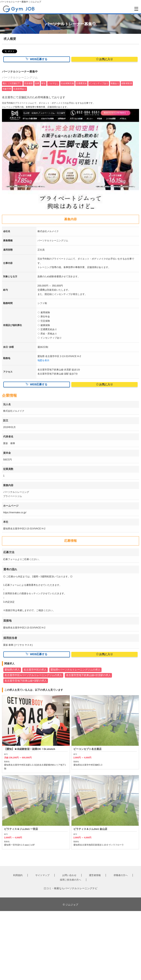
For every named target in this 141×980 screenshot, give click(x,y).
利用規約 (18, 875)
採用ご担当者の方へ (70, 880)
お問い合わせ (69, 875)
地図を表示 (43, 360)
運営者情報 (95, 875)
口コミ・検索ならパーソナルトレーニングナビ (71, 888)
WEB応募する (37, 59)
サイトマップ (42, 875)
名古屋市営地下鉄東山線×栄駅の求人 (26, 681)
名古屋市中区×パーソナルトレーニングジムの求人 (33, 675)
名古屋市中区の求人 (35, 670)
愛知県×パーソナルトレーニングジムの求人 (75, 670)
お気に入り (104, 59)
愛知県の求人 (12, 670)
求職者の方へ (121, 875)
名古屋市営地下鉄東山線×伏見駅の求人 (88, 675)
